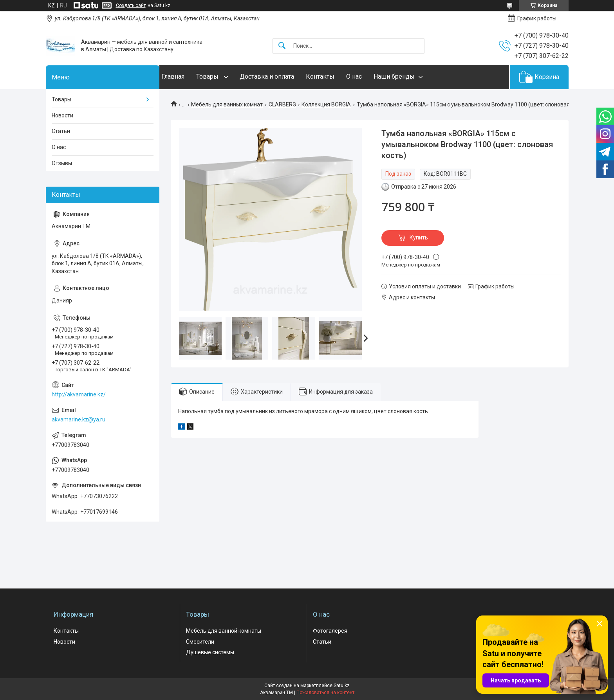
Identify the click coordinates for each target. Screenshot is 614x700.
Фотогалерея (330, 631)
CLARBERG (282, 104)
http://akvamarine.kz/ (79, 394)
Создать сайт (131, 5)
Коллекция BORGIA (326, 104)
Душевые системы (210, 652)
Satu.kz (342, 686)
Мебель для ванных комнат (227, 104)
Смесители (200, 642)
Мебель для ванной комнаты (224, 631)
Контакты (336, 76)
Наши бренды (410, 76)
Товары (224, 76)
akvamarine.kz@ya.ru (79, 419)
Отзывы (62, 163)
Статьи (61, 131)
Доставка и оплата (283, 76)
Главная (189, 76)
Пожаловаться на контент (325, 693)
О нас (370, 76)
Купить (419, 238)
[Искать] (282, 46)
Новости (62, 115)
